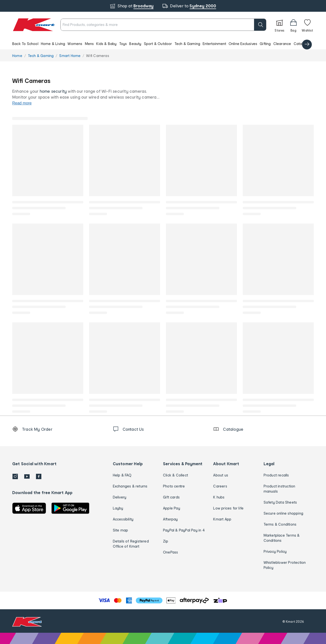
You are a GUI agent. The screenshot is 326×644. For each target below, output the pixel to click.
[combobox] (155, 25)
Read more (22, 103)
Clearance (282, 44)
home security (53, 91)
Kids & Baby (106, 44)
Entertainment (214, 44)
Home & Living (53, 44)
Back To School (25, 44)
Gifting (265, 44)
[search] (243, 25)
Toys (123, 44)
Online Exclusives (243, 44)
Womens (75, 44)
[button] (163, 44)
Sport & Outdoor (158, 44)
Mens (89, 44)
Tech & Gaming (187, 44)
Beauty (135, 44)
